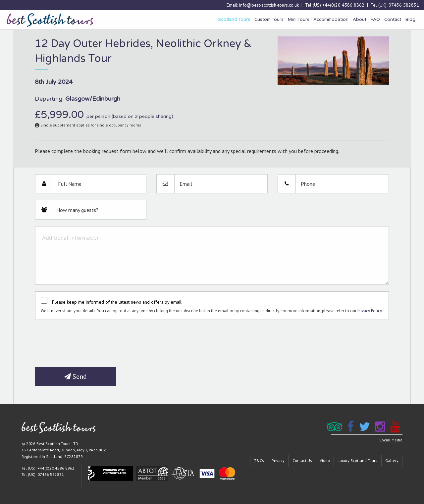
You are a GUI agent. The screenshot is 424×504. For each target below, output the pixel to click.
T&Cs (259, 460)
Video (325, 460)
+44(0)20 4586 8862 (343, 5)
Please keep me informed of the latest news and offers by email (117, 302)
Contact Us (302, 460)
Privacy (278, 460)
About (360, 20)
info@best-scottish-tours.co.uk (269, 5)
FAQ (375, 20)
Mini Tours (299, 20)
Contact (393, 20)
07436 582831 (404, 5)
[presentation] (85, 341)
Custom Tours (269, 20)
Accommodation (331, 20)
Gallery (392, 460)
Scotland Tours (234, 20)
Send (76, 377)
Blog (410, 20)
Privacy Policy (370, 311)
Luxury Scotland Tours (357, 460)
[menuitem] (234, 20)
